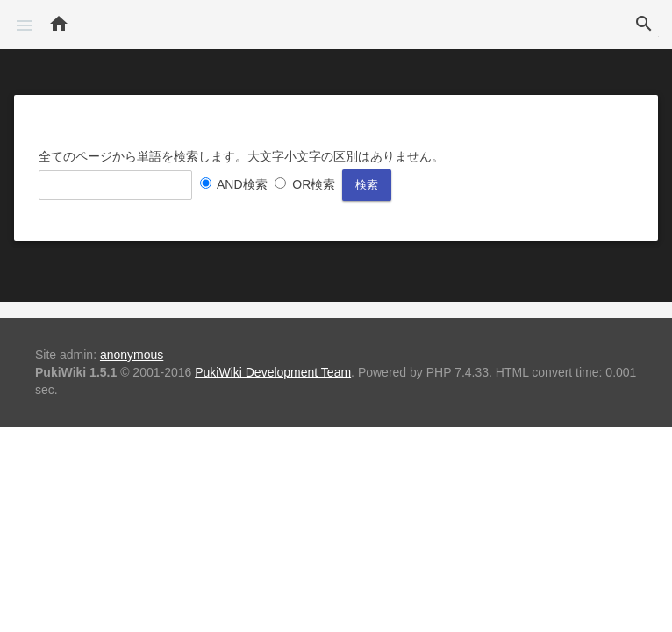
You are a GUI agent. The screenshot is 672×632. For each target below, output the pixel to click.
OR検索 (314, 184)
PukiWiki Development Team (273, 372)
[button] (25, 25)
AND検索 (242, 184)
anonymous (132, 355)
